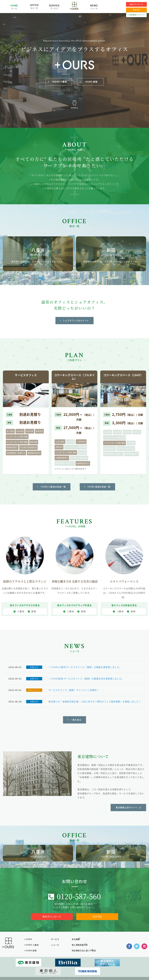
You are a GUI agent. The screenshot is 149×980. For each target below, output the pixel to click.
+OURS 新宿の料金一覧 (99, 491)
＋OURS (30, 947)
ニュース (94, 8)
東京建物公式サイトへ (127, 814)
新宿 (34, 615)
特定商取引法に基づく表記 (84, 957)
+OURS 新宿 (91, 82)
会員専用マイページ (137, 15)
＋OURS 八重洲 (33, 952)
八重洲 (21, 615)
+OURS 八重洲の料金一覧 (53, 491)
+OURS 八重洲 (59, 82)
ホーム (14, 8)
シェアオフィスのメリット (76, 325)
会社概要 (76, 947)
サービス (54, 8)
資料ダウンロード (136, 4)
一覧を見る (76, 726)
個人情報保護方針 (80, 952)
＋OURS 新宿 (32, 957)
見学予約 (97, 925)
